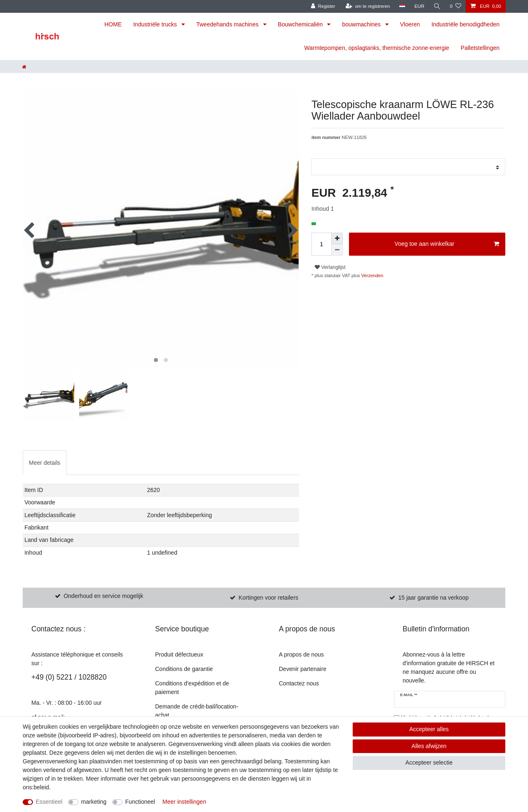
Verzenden (372, 275)
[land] (402, 6)
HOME (113, 24)
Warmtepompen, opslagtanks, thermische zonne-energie (377, 48)
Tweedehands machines (228, 24)
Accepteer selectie (429, 763)
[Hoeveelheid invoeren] (321, 244)
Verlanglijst (330, 267)
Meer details (45, 463)
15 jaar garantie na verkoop (433, 598)
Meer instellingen (184, 802)
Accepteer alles (429, 729)
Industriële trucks (156, 24)
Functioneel (140, 802)
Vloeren (410, 24)
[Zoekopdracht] (437, 6)
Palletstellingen (480, 48)
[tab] (45, 462)
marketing (94, 802)
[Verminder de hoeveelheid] (337, 250)
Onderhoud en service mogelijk (103, 596)
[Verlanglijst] (456, 6)
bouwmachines (362, 24)
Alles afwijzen (429, 746)
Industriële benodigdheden (466, 24)
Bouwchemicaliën (301, 24)
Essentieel (49, 802)
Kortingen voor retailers (268, 598)
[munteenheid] (420, 6)
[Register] (323, 6)
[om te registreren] (368, 6)
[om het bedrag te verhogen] (337, 238)
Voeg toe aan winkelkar (447, 244)
